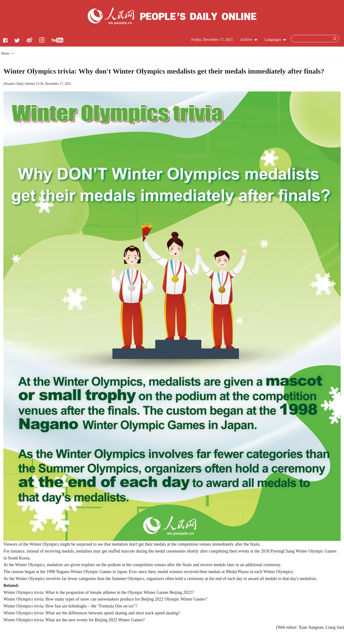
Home (5, 53)
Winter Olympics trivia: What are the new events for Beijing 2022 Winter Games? (74, 620)
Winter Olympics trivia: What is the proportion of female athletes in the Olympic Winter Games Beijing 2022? (99, 592)
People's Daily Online (19, 84)
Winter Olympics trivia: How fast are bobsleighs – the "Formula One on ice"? (70, 606)
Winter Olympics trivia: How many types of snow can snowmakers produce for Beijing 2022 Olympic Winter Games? (105, 599)
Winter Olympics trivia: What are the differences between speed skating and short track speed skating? (92, 613)
